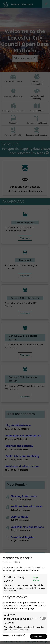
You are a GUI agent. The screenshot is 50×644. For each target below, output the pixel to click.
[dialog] (25, 597)
